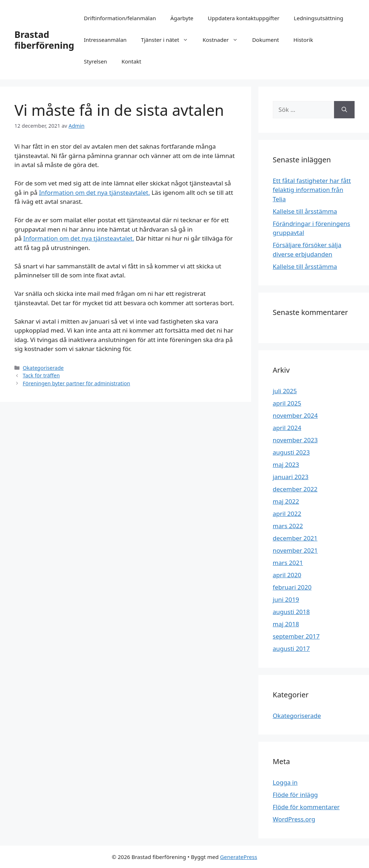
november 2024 (295, 415)
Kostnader (224, 40)
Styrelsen (95, 61)
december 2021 (295, 538)
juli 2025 (285, 391)
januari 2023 (291, 477)
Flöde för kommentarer (306, 807)
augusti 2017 (291, 648)
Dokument (266, 40)
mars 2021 (288, 563)
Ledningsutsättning (318, 18)
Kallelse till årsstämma (305, 211)
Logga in (285, 782)
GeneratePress (239, 857)
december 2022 (295, 489)
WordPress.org (294, 819)
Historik (303, 40)
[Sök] (344, 110)
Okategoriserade (43, 368)
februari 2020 (292, 587)
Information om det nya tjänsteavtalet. (94, 192)
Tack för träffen (41, 375)
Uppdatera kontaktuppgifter (244, 18)
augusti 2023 (291, 452)
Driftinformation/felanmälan (120, 18)
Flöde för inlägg (295, 795)
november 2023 (295, 440)
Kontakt (131, 61)
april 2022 (287, 514)
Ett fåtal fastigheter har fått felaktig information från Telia (312, 190)
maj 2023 (286, 464)
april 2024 (287, 428)
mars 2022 (288, 526)
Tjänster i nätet (168, 40)
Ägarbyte (182, 18)
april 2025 (287, 403)
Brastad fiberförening (44, 40)
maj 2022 (286, 501)
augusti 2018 (291, 612)
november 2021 (295, 550)
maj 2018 (286, 624)
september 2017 (296, 636)
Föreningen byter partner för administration (76, 383)
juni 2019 (286, 599)
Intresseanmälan (105, 40)
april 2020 (287, 575)
